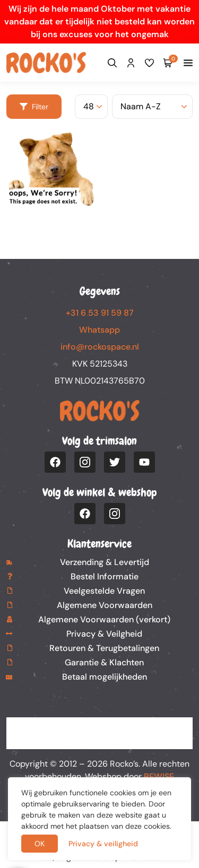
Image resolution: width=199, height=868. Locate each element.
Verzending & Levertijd (105, 562)
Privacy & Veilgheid (104, 634)
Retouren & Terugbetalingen (104, 648)
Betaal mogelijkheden (105, 677)
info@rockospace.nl (100, 347)
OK (40, 844)
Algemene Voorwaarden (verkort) (104, 619)
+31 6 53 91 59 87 (100, 313)
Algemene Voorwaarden (105, 605)
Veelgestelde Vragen (104, 591)
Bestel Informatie (105, 576)
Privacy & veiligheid (103, 844)
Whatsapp (99, 330)
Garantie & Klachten (104, 662)
